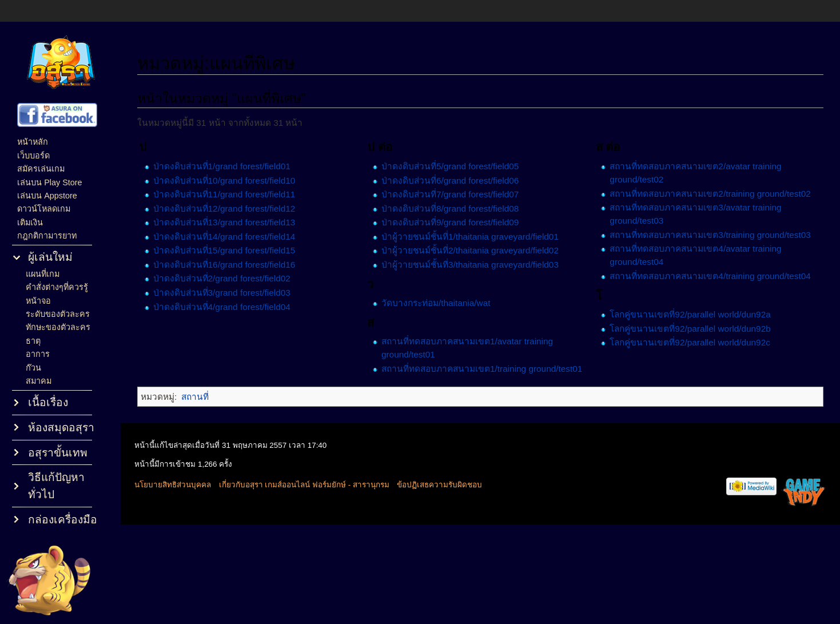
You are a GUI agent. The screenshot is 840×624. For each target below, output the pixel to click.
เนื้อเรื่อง (48, 402)
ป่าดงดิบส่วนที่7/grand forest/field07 (450, 194)
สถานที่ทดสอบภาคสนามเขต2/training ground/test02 (710, 194)
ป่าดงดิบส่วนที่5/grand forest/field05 (450, 166)
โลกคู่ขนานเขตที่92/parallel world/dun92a (690, 314)
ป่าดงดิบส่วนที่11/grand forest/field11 (224, 194)
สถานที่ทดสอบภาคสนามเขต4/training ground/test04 (710, 276)
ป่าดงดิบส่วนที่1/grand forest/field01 (222, 166)
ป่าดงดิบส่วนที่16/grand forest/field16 (224, 265)
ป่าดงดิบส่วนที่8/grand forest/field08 (450, 208)
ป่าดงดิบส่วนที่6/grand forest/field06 (450, 180)
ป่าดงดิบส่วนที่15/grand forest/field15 (224, 250)
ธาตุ (33, 341)
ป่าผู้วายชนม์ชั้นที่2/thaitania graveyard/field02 (470, 250)
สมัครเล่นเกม (41, 169)
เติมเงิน (30, 222)
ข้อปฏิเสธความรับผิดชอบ (439, 485)
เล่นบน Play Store (49, 182)
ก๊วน (33, 368)
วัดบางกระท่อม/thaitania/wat (436, 303)
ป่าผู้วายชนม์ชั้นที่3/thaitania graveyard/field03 (470, 265)
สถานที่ (195, 397)
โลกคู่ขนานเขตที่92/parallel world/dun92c (690, 342)
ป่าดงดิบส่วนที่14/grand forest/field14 (224, 237)
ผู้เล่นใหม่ (50, 257)
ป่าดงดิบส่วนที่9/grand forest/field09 (450, 222)
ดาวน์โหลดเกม (44, 209)
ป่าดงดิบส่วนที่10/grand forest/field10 (224, 180)
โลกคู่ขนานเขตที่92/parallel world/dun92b (690, 329)
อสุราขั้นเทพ (58, 453)
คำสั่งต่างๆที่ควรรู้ (57, 287)
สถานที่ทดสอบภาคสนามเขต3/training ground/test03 (710, 235)
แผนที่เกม (43, 274)
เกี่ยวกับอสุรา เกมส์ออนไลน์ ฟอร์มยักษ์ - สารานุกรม (304, 485)
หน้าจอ (38, 301)
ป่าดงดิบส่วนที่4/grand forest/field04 (222, 307)
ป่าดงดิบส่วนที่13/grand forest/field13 (224, 222)
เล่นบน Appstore (47, 196)
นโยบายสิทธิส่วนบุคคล (173, 485)
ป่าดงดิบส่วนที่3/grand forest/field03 (222, 293)
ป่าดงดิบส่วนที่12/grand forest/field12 (224, 208)
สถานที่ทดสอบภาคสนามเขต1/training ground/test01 (482, 369)
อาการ (38, 354)
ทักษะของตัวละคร (58, 327)
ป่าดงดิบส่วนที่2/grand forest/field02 (222, 278)
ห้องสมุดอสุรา (61, 428)
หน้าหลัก (33, 142)
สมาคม (39, 381)
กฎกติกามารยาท (47, 236)
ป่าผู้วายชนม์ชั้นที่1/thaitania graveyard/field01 (470, 237)
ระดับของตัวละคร (58, 314)
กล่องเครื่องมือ (63, 520)
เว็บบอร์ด (33, 156)
